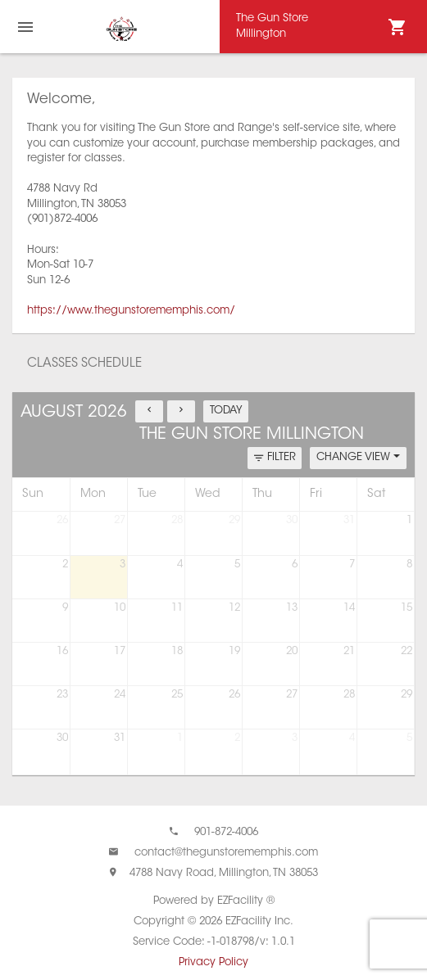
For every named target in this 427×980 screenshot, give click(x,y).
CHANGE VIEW (358, 457)
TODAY (226, 411)
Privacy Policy (213, 962)
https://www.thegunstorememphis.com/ (131, 311)
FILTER (275, 458)
